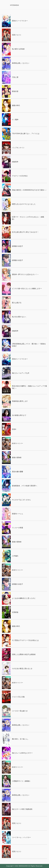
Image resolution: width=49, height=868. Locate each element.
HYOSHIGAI (15, 5)
